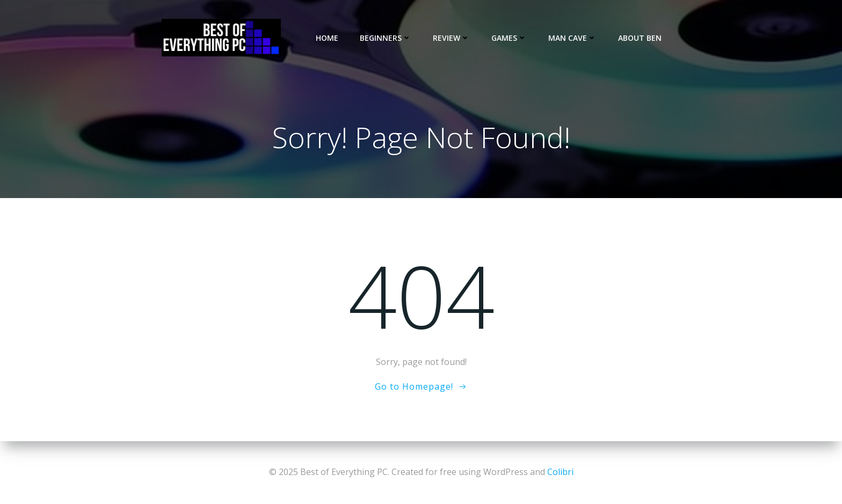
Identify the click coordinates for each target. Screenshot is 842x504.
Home (327, 38)
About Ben (640, 38)
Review (451, 38)
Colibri (560, 472)
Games (509, 38)
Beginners (386, 38)
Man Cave (572, 38)
